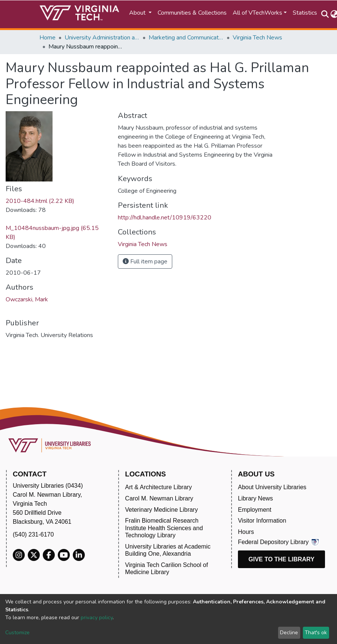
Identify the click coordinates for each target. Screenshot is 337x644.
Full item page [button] (145, 262)
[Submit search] (325, 14)
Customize (17, 633)
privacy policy (97, 618)
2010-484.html (40, 201)
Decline (289, 633)
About (138, 13)
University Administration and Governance (102, 38)
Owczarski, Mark (27, 299)
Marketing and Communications (186, 38)
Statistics (305, 13)
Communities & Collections (192, 13)
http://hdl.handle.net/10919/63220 (165, 218)
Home (47, 38)
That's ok (316, 633)
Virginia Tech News (257, 38)
